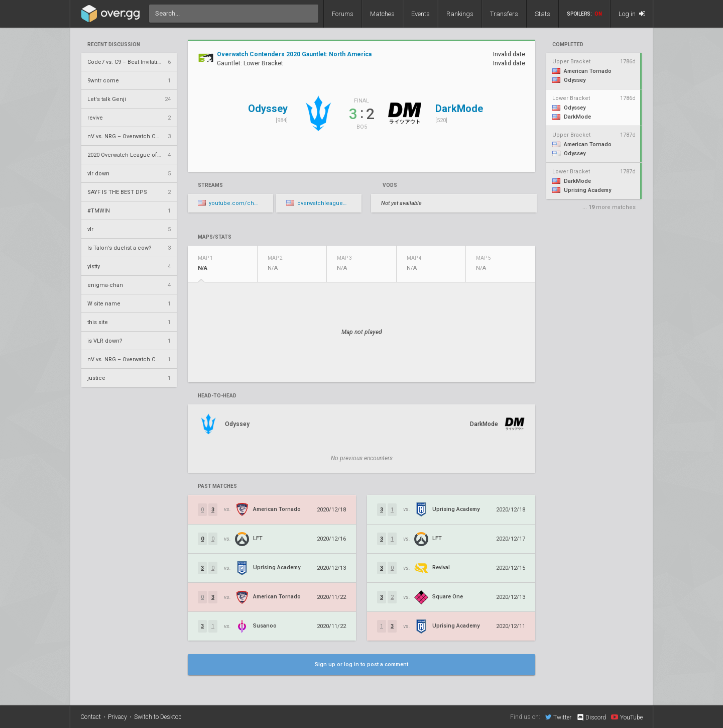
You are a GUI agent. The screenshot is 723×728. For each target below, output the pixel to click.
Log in (632, 14)
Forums (343, 14)
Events (420, 14)
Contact (91, 717)
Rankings (460, 14)
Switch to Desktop (158, 717)
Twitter (558, 717)
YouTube (627, 717)
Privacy (117, 717)
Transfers (504, 14)
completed (568, 45)
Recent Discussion (114, 45)
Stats (543, 14)
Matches (382, 14)
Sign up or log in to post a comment (361, 664)
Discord (591, 717)
